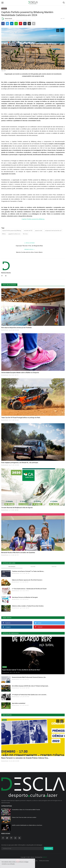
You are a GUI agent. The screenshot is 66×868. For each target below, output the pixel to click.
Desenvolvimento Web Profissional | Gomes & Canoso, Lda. (29, 677)
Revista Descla (7, 19)
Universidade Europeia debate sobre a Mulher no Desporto (20, 373)
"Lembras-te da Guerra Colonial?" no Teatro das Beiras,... (28, 571)
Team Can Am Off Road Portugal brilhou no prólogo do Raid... (21, 418)
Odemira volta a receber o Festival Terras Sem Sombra (28, 606)
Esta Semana (12, 566)
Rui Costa (25, 234)
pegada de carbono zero (14, 234)
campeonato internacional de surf (53, 231)
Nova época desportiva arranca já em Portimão (17, 328)
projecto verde (39, 231)
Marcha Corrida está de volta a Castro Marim (29, 252)
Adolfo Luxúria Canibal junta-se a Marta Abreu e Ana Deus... (27, 825)
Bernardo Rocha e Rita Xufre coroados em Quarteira (18, 553)
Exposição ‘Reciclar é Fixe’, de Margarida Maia (29, 246)
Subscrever (49, 848)
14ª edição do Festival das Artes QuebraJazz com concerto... (30, 695)
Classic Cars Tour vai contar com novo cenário (24, 817)
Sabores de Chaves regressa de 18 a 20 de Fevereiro (27, 580)
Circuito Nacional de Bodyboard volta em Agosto (17, 508)
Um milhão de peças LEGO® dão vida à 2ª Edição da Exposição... (31, 686)
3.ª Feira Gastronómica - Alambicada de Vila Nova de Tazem (29, 589)
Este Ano (54, 566)
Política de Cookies (44, 861)
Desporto (4, 9)
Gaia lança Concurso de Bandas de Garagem (25, 597)
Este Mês (33, 566)
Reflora (4, 234)
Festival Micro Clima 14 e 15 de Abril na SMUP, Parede (26, 810)
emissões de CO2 (28, 231)
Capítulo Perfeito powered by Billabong (33, 219)
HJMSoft (45, 857)
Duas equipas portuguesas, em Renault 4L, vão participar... (20, 463)
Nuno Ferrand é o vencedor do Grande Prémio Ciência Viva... (25, 758)
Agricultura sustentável (19, 703)
